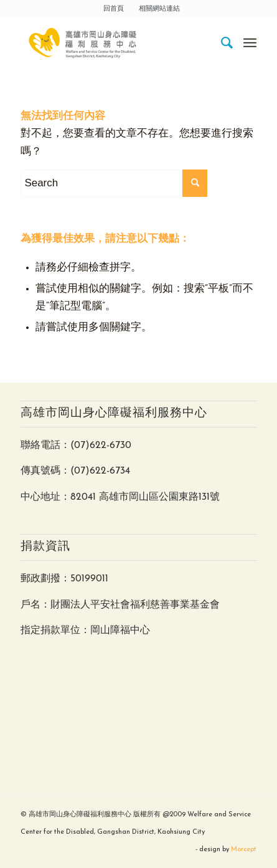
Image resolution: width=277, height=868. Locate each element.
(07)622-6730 (101, 446)
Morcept (244, 850)
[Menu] (250, 43)
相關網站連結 (159, 9)
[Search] (221, 43)
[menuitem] (114, 9)
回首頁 (114, 9)
